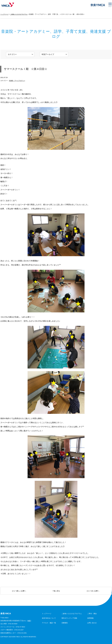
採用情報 (90, 618)
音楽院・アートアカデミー (18, 81)
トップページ (5, 14)
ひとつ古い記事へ (93, 591)
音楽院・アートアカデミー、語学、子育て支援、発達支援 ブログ (52, 14)
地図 (29, 621)
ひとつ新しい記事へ (19, 591)
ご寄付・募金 (92, 614)
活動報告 (65, 623)
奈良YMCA (7, 5)
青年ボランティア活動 (69, 618)
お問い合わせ (92, 623)
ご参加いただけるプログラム (20, 14)
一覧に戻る (56, 591)
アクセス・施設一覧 (49, 623)
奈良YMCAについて (49, 618)
